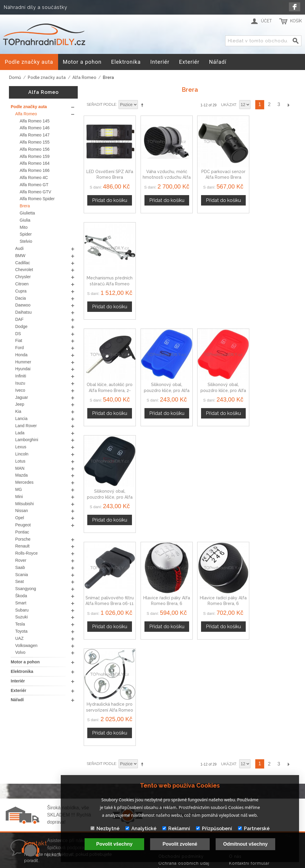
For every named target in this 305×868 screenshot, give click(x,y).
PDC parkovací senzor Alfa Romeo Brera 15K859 (217, 175)
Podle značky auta (47, 77)
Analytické (141, 829)
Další (288, 105)
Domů (15, 77)
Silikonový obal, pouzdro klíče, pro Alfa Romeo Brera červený (217, 279)
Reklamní (176, 829)
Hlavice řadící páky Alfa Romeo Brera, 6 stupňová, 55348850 (217, 383)
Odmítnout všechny (245, 844)
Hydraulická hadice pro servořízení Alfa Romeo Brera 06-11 (271, 383)
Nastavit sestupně (143, 105)
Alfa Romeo (84, 77)
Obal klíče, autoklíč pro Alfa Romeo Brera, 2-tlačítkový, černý (108, 279)
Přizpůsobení (214, 829)
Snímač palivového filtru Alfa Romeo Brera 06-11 (108, 383)
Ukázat (228, 105)
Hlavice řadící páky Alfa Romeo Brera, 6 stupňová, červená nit (163, 383)
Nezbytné (105, 829)
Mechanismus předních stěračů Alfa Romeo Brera (271, 175)
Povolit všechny (114, 844)
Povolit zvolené (180, 844)
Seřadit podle (101, 104)
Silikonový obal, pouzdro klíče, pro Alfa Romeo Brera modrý (163, 279)
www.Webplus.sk (169, 864)
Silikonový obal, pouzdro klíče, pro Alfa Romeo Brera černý (271, 279)
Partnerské (254, 829)
